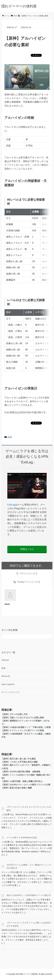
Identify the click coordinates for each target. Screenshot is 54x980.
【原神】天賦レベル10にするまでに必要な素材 (23, 718)
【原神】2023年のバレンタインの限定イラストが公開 (26, 785)
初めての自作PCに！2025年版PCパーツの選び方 (29, 895)
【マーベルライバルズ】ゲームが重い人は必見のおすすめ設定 (29, 924)
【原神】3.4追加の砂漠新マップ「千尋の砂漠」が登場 (26, 727)
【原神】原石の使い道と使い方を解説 (19, 759)
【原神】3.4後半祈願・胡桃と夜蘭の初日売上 (22, 781)
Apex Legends (8, 684)
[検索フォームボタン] (50, 636)
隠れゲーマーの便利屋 (19, 6)
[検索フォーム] (24, 636)
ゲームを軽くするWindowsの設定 (22, 837)
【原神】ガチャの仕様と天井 (15, 714)
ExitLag (11, 505)
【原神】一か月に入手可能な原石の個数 (20, 762)
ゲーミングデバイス (11, 692)
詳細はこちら (27, 549)
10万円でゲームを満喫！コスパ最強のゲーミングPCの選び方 (29, 866)
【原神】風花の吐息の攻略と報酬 (17, 788)
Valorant (5, 660)
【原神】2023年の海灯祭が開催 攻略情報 (21, 772)
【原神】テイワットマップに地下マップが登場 (23, 730)
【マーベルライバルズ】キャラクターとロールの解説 (29, 809)
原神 (10, 437)
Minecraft (6, 676)
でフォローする (27, 574)
